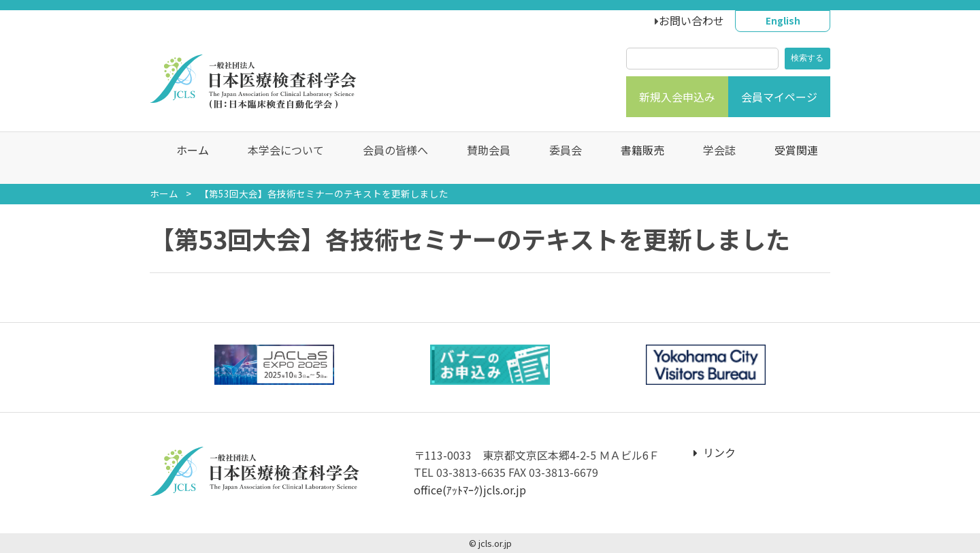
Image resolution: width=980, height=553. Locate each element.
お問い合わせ (691, 20)
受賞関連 (789, 158)
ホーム (186, 158)
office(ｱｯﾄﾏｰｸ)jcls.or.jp (470, 490)
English (783, 20)
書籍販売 (636, 158)
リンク (715, 452)
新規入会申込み (677, 97)
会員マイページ (779, 97)
